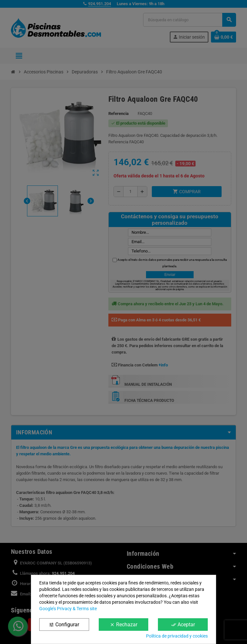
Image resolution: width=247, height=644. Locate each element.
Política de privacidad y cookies (177, 636)
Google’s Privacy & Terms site (68, 609)
